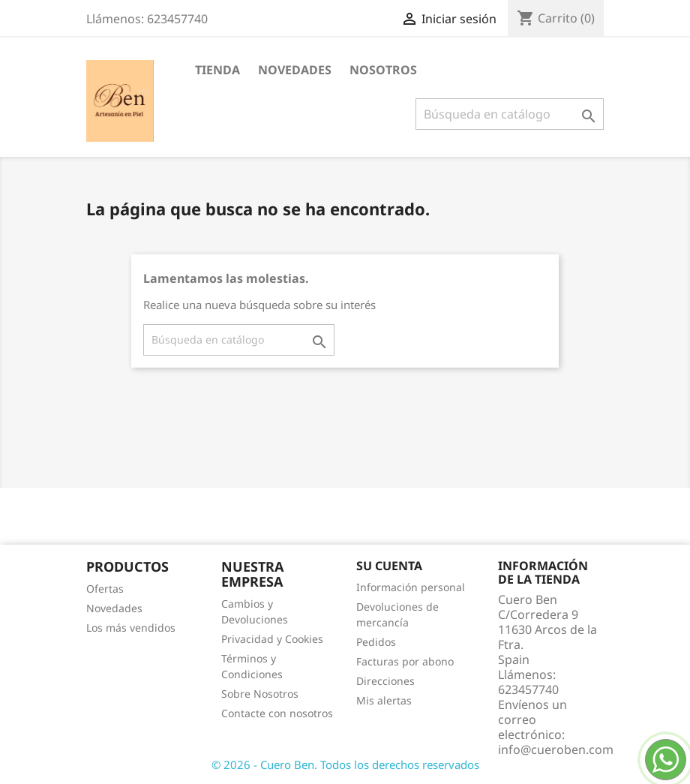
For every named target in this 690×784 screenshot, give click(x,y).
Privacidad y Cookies (272, 639)
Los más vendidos (131, 628)
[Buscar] (510, 114)
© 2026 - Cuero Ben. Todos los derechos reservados (345, 764)
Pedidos (376, 642)
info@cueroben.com (556, 749)
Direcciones (385, 681)
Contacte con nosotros (277, 713)
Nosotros (383, 70)
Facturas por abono (405, 661)
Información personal (411, 587)
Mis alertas (384, 700)
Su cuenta (389, 566)
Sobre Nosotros (260, 694)
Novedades (295, 70)
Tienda (217, 70)
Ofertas (105, 589)
